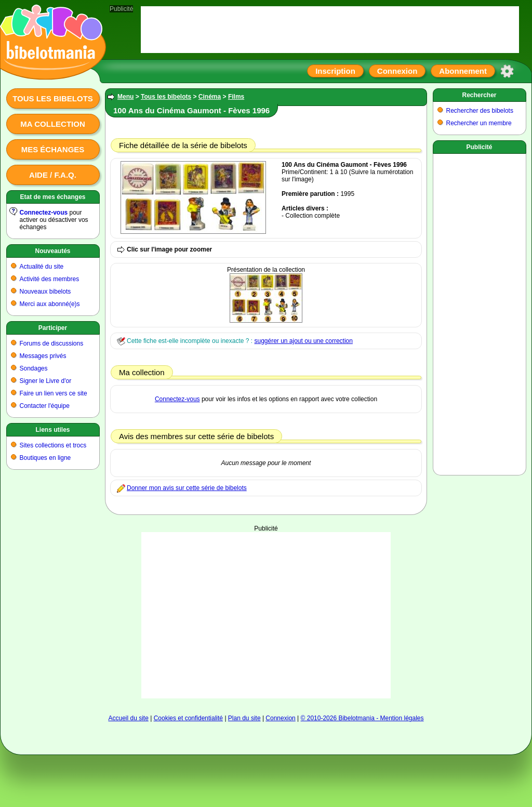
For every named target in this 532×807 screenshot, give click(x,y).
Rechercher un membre (479, 123)
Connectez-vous (44, 213)
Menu (125, 97)
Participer (53, 328)
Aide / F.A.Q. (53, 175)
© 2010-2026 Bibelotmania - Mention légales (362, 718)
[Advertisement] (266, 615)
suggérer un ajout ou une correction (303, 341)
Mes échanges (53, 149)
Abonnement (463, 71)
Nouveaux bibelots (45, 292)
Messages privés (43, 356)
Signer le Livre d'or (46, 381)
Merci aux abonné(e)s (50, 304)
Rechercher (479, 95)
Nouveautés (52, 251)
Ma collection (52, 124)
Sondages (34, 368)
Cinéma (210, 97)
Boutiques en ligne (45, 458)
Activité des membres (50, 279)
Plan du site (244, 718)
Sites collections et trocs (53, 445)
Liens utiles (52, 430)
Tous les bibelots (53, 98)
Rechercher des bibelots (480, 111)
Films (236, 97)
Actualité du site (42, 267)
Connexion (397, 71)
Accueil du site (128, 718)
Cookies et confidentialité (188, 718)
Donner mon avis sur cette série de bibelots (187, 488)
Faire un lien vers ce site (54, 393)
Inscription (335, 71)
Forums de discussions (52, 343)
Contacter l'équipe (45, 406)
